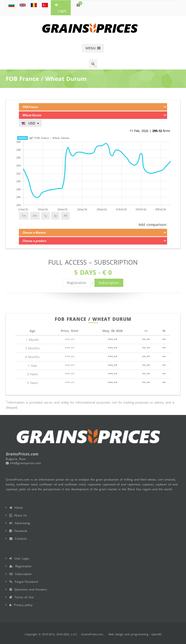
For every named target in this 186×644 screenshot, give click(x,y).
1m (24, 216)
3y (55, 216)
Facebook (18, 531)
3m (35, 216)
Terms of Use (22, 597)
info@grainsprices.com (23, 463)
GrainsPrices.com (92, 634)
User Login (19, 558)
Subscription (109, 283)
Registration (77, 283)
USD (30, 123)
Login (61, 8)
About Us (18, 515)
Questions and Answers (28, 589)
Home (16, 508)
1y (45, 216)
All (65, 216)
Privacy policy (21, 605)
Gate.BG (156, 634)
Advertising (20, 523)
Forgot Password (24, 582)
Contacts (18, 539)
